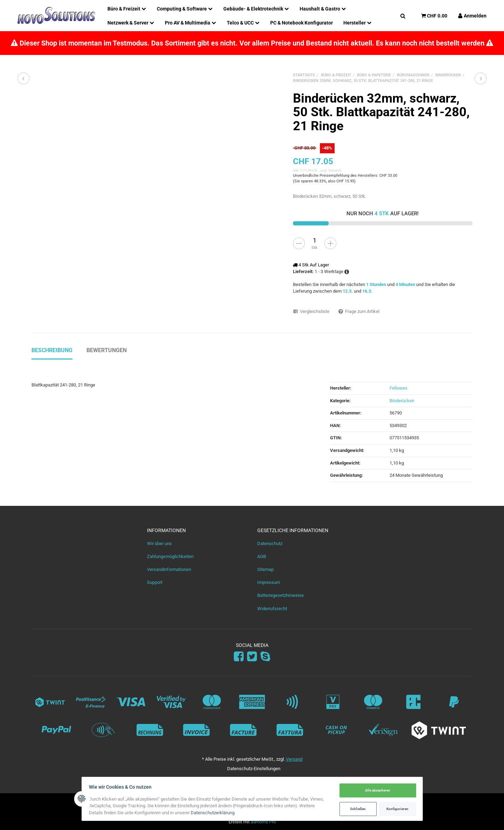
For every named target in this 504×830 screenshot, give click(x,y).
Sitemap (265, 569)
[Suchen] (403, 15)
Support (155, 582)
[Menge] (315, 240)
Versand (335, 170)
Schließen (356, 808)
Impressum (269, 582)
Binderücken (402, 401)
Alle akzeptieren (376, 790)
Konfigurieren (396, 808)
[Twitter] (252, 657)
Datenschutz (270, 543)
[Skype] (265, 657)
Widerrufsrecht (272, 609)
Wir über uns (159, 543)
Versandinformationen (169, 569)
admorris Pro (263, 822)
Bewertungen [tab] (107, 350)
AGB (262, 556)
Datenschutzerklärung (215, 813)
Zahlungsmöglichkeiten (170, 556)
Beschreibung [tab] (52, 350)
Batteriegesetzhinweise (281, 595)
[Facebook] (239, 657)
